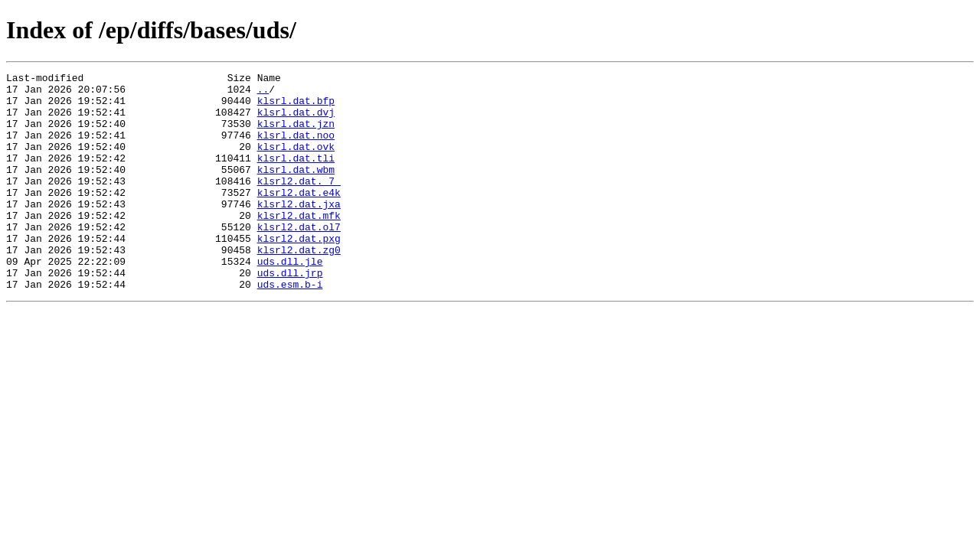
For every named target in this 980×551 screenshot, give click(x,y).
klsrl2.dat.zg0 (299, 286)
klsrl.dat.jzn (296, 135)
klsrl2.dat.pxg (299, 272)
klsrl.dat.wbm (296, 190)
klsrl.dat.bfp (296, 107)
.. (263, 93)
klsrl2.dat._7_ (299, 204)
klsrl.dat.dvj (296, 121)
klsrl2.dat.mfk (299, 245)
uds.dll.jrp (290, 314)
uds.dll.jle (290, 300)
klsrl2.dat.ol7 (299, 259)
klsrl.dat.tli (296, 176)
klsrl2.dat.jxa (299, 231)
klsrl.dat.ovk (296, 162)
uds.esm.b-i (290, 328)
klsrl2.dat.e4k (299, 217)
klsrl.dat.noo (296, 148)
